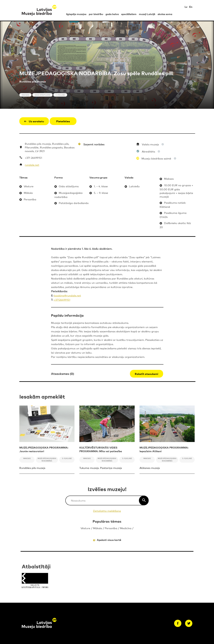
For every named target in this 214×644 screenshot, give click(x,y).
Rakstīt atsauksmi (147, 374)
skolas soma (165, 14)
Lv (186, 7)
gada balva (112, 14)
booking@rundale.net (68, 295)
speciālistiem (129, 14)
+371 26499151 (33, 158)
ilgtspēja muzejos (76, 14)
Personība (111, 528)
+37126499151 (62, 300)
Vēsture (85, 528)
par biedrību (96, 14)
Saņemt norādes (94, 144)
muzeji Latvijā (147, 14)
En (191, 7)
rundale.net (32, 165)
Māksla (98, 528)
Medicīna (126, 528)
